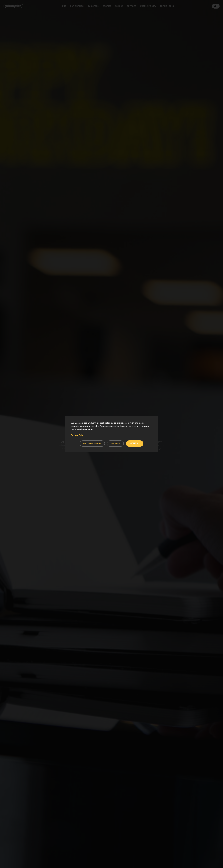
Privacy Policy (78, 435)
